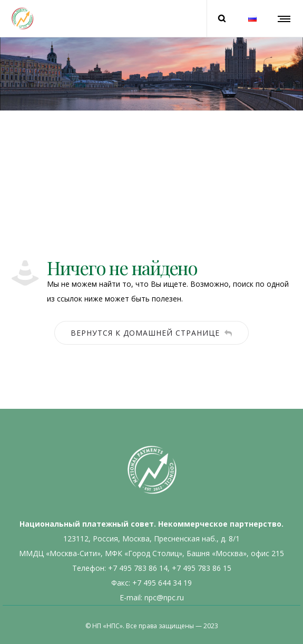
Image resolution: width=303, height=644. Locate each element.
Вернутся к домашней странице (151, 333)
